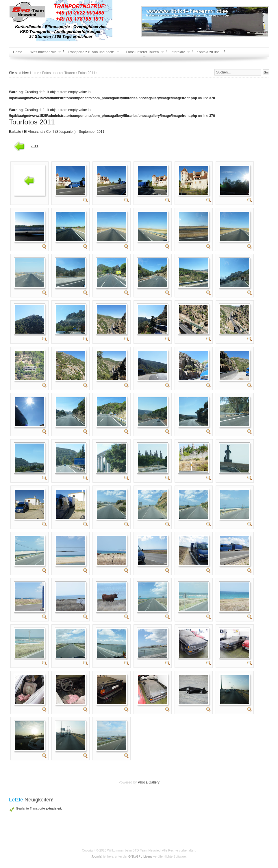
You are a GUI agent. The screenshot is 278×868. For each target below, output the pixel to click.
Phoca (143, 782)
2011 (35, 146)
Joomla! (97, 856)
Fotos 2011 (87, 73)
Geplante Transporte (30, 808)
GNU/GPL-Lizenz (140, 856)
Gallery (154, 782)
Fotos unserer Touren (59, 73)
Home (35, 73)
